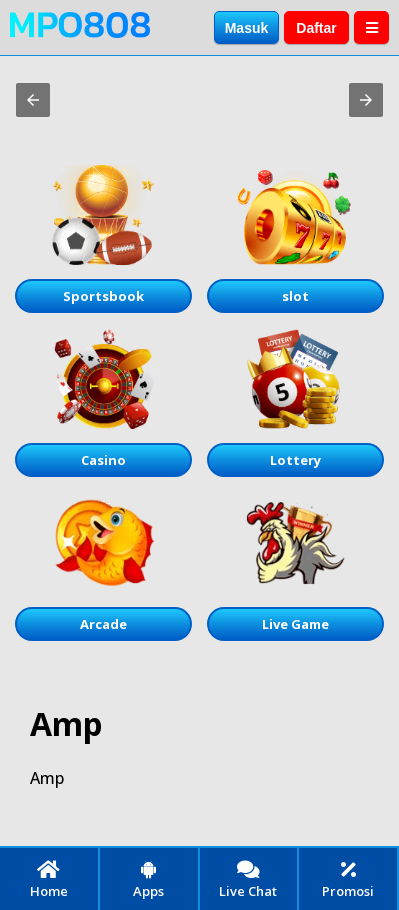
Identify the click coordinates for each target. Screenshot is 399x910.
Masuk (247, 28)
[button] (33, 100)
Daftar (316, 28)
